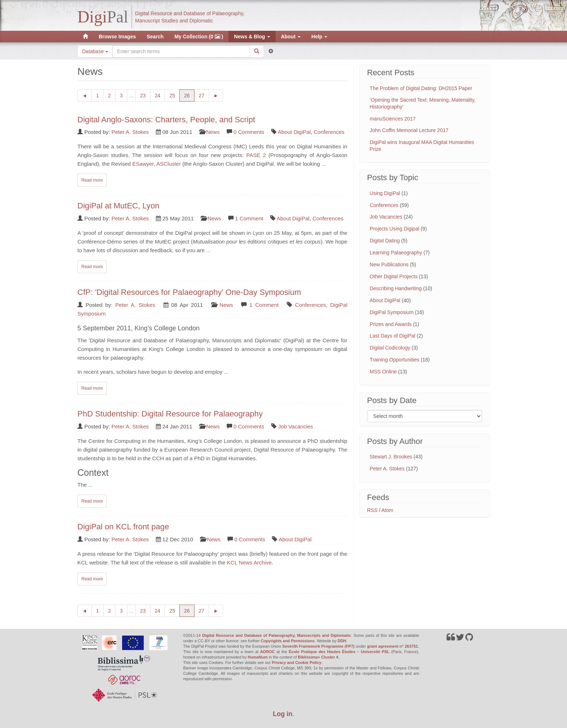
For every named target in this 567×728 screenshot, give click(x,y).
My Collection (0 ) (199, 37)
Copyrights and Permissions (288, 641)
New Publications (389, 264)
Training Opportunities (394, 360)
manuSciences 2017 (393, 119)
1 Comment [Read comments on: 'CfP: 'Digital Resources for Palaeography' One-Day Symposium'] (264, 305)
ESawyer (143, 164)
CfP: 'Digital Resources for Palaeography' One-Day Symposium (189, 292)
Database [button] (95, 51)
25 (174, 95)
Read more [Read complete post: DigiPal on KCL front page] (92, 579)
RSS (372, 510)
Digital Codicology (390, 348)
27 (204, 95)
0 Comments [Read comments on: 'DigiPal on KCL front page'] (250, 539)
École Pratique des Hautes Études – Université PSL (339, 652)
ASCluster (169, 164)
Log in (283, 714)
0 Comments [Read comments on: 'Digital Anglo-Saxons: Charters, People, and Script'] (249, 132)
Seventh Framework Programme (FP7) (319, 646)
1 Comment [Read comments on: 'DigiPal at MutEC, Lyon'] (249, 218)
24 (160, 95)
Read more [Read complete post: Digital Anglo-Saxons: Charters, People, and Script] (92, 180)
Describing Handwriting (396, 288)
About (291, 37)
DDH (342, 641)
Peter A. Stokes (130, 132)
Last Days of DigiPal (392, 336)
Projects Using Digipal (394, 229)
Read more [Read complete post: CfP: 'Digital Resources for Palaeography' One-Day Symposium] (92, 388)
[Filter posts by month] (425, 416)
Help (319, 37)
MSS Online (383, 372)
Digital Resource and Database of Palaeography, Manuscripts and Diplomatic (276, 635)
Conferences (329, 132)
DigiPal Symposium (391, 312)
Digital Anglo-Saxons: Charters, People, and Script (166, 120)
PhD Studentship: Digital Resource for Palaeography (170, 414)
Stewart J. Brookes (391, 457)
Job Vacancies (295, 426)
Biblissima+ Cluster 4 (318, 657)
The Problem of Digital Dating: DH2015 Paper (421, 88)
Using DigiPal (385, 193)
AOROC (267, 652)
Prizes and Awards (391, 324)
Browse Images (117, 37)
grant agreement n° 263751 (393, 646)
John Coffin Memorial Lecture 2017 (409, 130)
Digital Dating (385, 241)
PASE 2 (256, 155)
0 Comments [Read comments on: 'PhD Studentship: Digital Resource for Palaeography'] (249, 426)
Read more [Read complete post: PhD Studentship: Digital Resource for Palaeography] (92, 501)
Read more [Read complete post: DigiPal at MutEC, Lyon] (92, 267)
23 (145, 95)
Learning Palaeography (396, 253)
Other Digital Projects (393, 276)
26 (189, 95)
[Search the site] (181, 51)
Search (155, 37)
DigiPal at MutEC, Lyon (118, 206)
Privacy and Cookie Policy (297, 663)
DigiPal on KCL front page (123, 527)
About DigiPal (294, 132)
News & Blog (252, 37)
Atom (387, 510)
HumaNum (258, 657)
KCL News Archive (250, 562)
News (213, 132)
